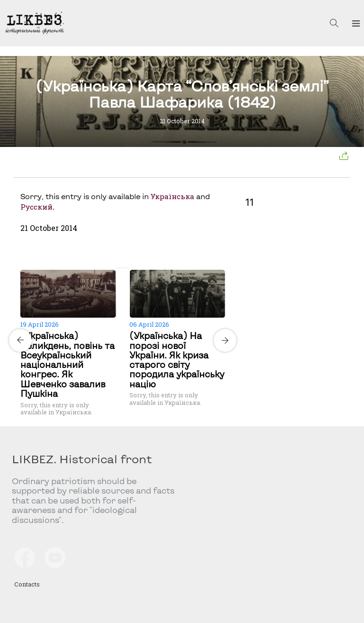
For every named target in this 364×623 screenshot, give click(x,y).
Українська (173, 196)
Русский (36, 207)
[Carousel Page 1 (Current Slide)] (120, 268)
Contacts (27, 584)
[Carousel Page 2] (126, 268)
